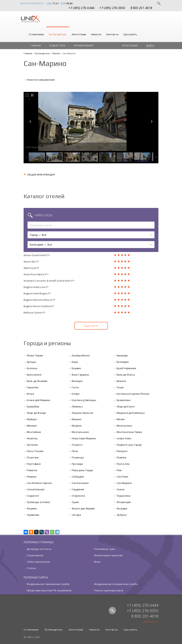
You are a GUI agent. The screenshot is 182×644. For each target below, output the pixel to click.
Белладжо (123, 362)
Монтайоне (34, 432)
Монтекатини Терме (129, 432)
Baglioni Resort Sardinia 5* (39, 306)
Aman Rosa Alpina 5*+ (36, 274)
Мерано (77, 419)
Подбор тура (57, 45)
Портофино (34, 464)
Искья (30, 394)
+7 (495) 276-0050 (112, 8)
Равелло (32, 470)
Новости (96, 34)
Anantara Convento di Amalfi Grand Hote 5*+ (49, 281)
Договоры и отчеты (39, 549)
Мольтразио (124, 426)
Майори (32, 419)
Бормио (76, 368)
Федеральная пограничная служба (116, 584)
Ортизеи (32, 445)
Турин (75, 502)
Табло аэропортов (38, 562)
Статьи (31, 568)
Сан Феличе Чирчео (39, 483)
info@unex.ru (150, 622)
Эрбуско (122, 515)
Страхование (35, 555)
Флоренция (124, 502)
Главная (36, 45)
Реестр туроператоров (109, 590)
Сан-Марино (124, 483)
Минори (32, 426)
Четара (76, 515)
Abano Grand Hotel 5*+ (37, 255)
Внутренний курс (32, 3)
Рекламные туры (105, 549)
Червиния (33, 515)
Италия (56, 53)
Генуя (120, 387)
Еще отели (91, 326)
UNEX (30, 19)
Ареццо (31, 362)
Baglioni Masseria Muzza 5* (39, 300)
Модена (77, 426)
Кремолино (124, 400)
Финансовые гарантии (108, 555)
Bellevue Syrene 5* (35, 313)
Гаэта (75, 387)
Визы (97, 562)
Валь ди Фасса (126, 375)
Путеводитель (58, 34)
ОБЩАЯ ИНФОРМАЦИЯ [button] (41, 175)
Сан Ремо (122, 477)
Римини (32, 477)
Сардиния (78, 489)
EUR (63, 3)
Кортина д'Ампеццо (84, 400)
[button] (91, 235)
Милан (121, 419)
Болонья (32, 368)
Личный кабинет (84, 45)
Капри (76, 394)
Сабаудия (78, 477)
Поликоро (78, 457)
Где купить (130, 34)
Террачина (124, 496)
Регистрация (130, 45)
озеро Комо (124, 438)
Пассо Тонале (35, 451)
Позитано (33, 457)
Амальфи (122, 355)
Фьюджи (122, 508)
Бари (75, 362)
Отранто (77, 445)
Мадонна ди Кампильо (131, 413)
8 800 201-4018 (141, 8)
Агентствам (79, 34)
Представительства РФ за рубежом (49, 590)
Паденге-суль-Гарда (129, 445)
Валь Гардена (80, 375)
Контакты (112, 34)
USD (49, 3)
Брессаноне (34, 375)
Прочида (77, 464)
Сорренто (33, 496)
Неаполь (32, 438)
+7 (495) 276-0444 (81, 8)
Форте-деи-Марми (83, 508)
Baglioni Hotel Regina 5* (37, 293)
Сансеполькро (36, 489)
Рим (119, 470)
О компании (36, 34)
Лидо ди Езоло (126, 406)
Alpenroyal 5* (31, 268)
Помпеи (122, 457)
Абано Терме (35, 355)
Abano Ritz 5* (31, 262)
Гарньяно (33, 387)
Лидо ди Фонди (36, 413)
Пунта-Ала (123, 464)
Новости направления (41, 80)
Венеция (77, 381)
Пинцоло (122, 451)
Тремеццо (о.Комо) (38, 502)
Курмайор (33, 406)
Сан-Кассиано (80, 483)
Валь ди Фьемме (37, 381)
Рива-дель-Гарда (82, 470)
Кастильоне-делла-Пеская (133, 394)
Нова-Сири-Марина (84, 438)
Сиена (121, 489)
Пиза (75, 451)
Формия (32, 508)
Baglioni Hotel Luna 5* (36, 287)
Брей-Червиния (126, 368)
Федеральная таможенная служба (48, 584)
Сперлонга (78, 496)
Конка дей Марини (38, 400)
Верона (121, 381)
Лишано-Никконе (82, 413)
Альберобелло (81, 355)
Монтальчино (80, 432)
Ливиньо (77, 406)
